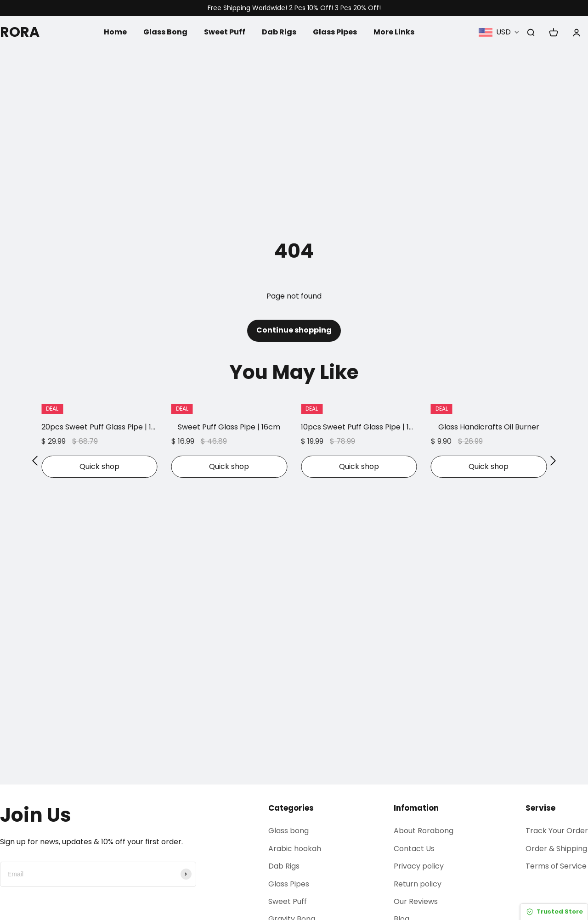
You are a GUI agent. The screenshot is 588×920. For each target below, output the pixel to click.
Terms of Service (556, 866)
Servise (540, 808)
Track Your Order (557, 831)
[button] (35, 461)
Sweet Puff (225, 32)
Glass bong (288, 831)
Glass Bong (165, 32)
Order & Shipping (556, 849)
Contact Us (414, 849)
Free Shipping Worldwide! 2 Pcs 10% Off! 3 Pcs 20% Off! (294, 8)
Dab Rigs (279, 32)
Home (115, 32)
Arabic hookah (295, 849)
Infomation (416, 808)
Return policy (418, 884)
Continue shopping (294, 330)
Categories (291, 808)
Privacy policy (419, 866)
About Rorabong (424, 831)
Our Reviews (416, 901)
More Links (394, 32)
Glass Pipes (335, 32)
